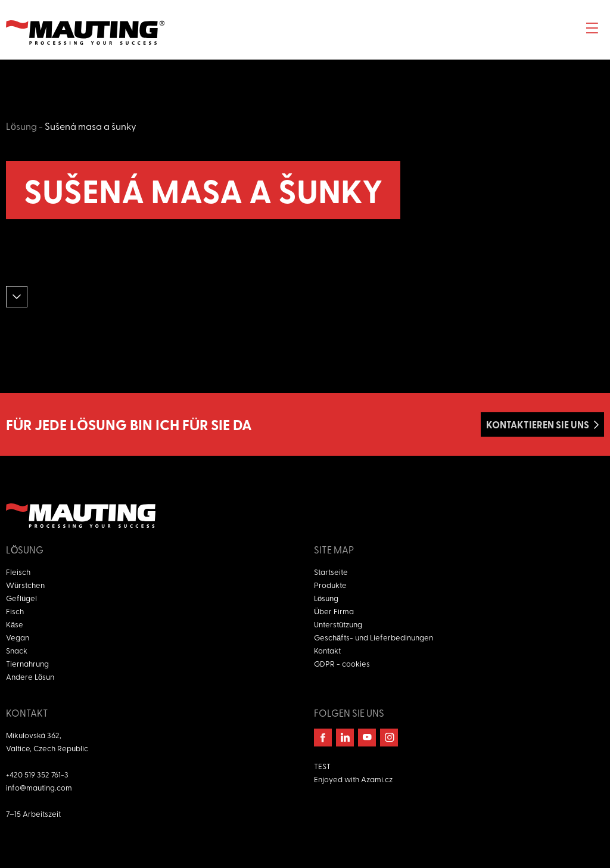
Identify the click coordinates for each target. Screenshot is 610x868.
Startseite (331, 572)
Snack (17, 650)
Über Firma (334, 611)
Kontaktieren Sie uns (538, 424)
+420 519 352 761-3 (37, 774)
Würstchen (25, 585)
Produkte (330, 585)
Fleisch (18, 572)
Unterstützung (338, 624)
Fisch (15, 611)
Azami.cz (377, 779)
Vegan (18, 637)
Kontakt (327, 650)
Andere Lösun (30, 676)
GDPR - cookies (342, 663)
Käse (15, 624)
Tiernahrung (27, 663)
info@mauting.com (39, 787)
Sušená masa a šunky (91, 126)
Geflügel (21, 598)
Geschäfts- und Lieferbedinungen (374, 637)
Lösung (21, 126)
